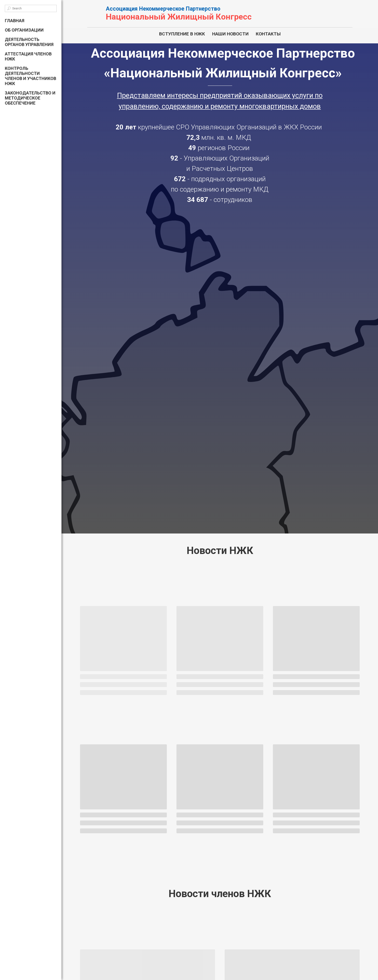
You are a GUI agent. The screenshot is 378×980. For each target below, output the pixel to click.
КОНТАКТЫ (268, 34)
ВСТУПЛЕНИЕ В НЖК (182, 34)
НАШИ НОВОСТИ (230, 34)
